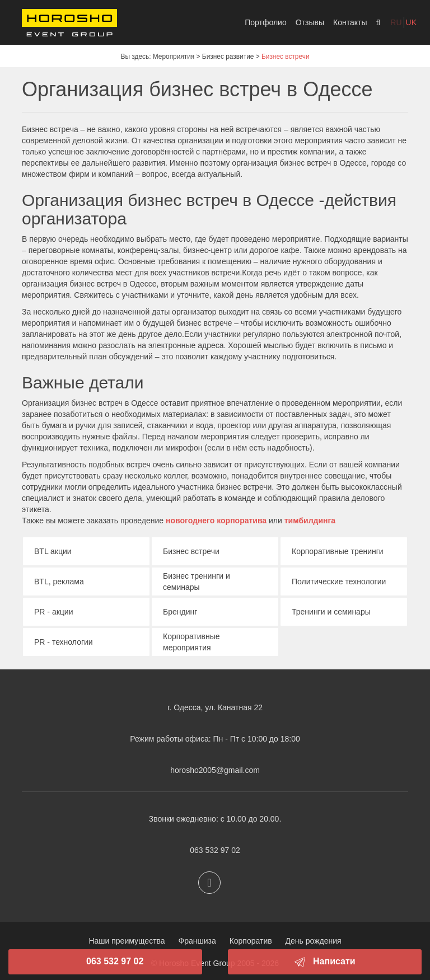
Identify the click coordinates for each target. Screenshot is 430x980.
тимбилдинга (310, 521)
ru (396, 22)
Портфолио (266, 22)
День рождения (314, 941)
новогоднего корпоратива (217, 521)
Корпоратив (251, 941)
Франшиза (197, 941)
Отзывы (310, 22)
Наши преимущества (127, 941)
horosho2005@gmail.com (215, 770)
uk (411, 22)
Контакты (350, 22)
